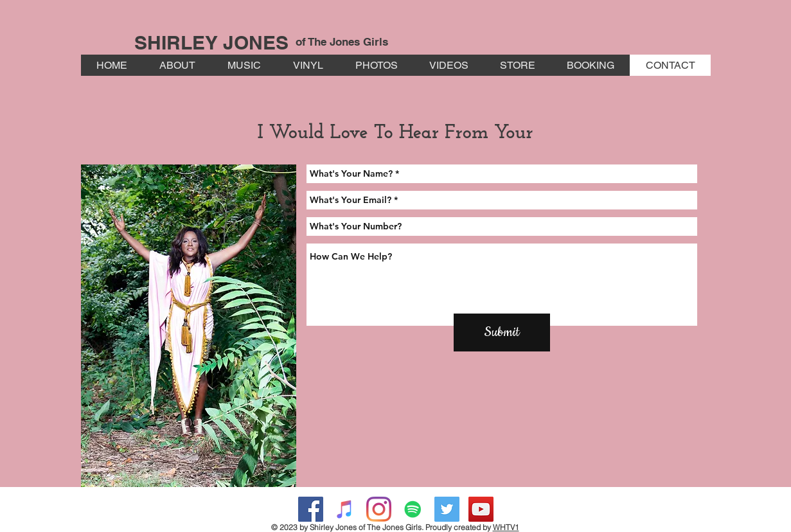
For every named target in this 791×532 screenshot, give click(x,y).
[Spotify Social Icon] (413, 509)
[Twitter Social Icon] (447, 509)
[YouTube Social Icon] (481, 509)
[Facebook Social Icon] (311, 509)
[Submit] (502, 332)
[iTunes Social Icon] (345, 509)
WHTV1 (506, 527)
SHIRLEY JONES (211, 42)
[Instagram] (379, 509)
